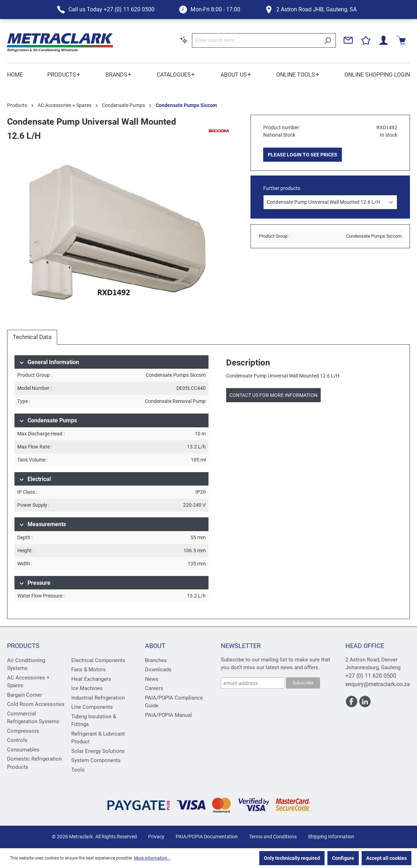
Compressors (23, 731)
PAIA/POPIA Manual (168, 715)
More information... (152, 858)
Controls (17, 740)
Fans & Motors (89, 670)
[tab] (32, 337)
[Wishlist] (366, 40)
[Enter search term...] (256, 40)
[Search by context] (184, 40)
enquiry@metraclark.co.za (378, 684)
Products (23, 646)
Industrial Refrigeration (98, 698)
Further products (282, 188)
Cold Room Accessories (36, 704)
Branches (156, 660)
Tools (78, 770)
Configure (343, 858)
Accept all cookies (386, 858)
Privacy (156, 837)
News (152, 679)
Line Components (92, 707)
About (155, 646)
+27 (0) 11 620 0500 (371, 676)
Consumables (23, 750)
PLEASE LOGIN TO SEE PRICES (303, 155)
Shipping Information (331, 837)
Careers (154, 688)
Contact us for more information (273, 395)
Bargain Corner (25, 695)
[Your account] (383, 40)
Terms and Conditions (273, 837)
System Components (96, 760)
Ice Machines (87, 688)
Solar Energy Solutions (98, 751)
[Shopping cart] (401, 40)
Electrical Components (98, 660)
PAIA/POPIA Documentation (207, 837)
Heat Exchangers (91, 679)
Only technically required (292, 858)
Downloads (158, 670)
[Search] (328, 40)
